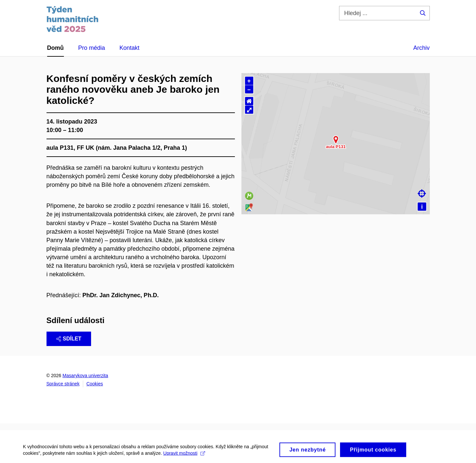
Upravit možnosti (184, 459)
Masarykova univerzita (85, 376)
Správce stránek (63, 384)
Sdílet (69, 339)
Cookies (95, 384)
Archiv (421, 48)
